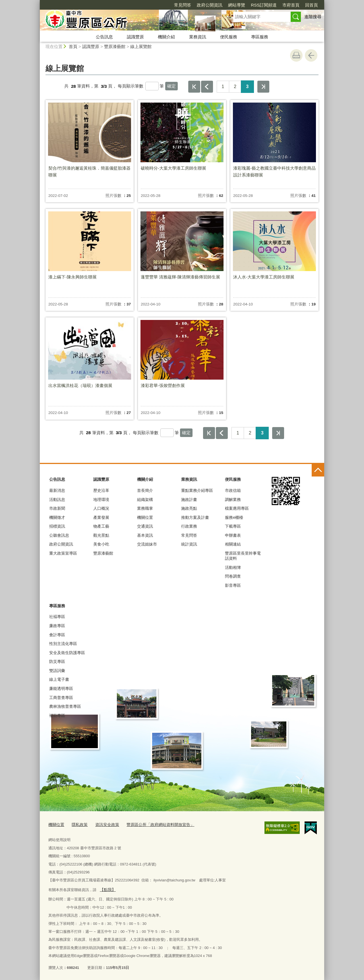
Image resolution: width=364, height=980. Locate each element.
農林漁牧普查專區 (65, 706)
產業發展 (101, 517)
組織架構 (145, 500)
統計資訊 (189, 544)
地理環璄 (101, 500)
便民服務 (229, 37)
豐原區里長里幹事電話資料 (243, 556)
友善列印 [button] (296, 55)
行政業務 (189, 526)
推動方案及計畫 (195, 517)
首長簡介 (145, 490)
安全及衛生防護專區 (67, 653)
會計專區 (57, 635)
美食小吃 (101, 544)
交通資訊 (145, 526)
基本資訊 (145, 535)
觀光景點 (101, 535)
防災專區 (57, 661)
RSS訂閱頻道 (231, 5)
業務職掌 (145, 508)
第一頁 (194, 87)
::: (37, 2)
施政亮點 (189, 508)
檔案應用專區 (237, 508)
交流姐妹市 (147, 544)
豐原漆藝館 (115, 46)
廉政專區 (57, 626)
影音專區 (233, 585)
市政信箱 (233, 490)
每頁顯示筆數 (131, 86)
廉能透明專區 (61, 688)
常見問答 (150, 5)
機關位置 (145, 517)
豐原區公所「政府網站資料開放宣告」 (154, 824)
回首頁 (279, 5)
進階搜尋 (313, 17)
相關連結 (233, 544)
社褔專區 (57, 617)
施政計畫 (189, 500)
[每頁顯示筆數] (152, 86)
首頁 (73, 46)
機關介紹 (166, 37)
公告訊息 (104, 37)
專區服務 (260, 37)
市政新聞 (57, 508)
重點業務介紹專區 (197, 490)
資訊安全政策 (104, 824)
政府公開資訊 (177, 5)
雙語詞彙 (57, 671)
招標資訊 (57, 526)
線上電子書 (59, 679)
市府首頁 (258, 5)
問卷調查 (233, 576)
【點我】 (107, 888)
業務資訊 (198, 37)
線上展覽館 (141, 46)
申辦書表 (233, 535)
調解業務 (233, 500)
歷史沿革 (101, 490)
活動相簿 (233, 567)
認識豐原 (135, 37)
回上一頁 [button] (311, 55)
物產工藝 (101, 526)
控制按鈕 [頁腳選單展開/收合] (318, 470)
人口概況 (101, 508)
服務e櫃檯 (234, 517)
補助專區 (57, 715)
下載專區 (233, 526)
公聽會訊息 (59, 535)
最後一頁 (263, 87)
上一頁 (207, 87)
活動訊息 (57, 500)
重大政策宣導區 (63, 553)
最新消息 (57, 490)
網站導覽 (204, 5)
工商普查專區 (61, 698)
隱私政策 (78, 824)
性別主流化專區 (63, 644)
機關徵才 (57, 517)
